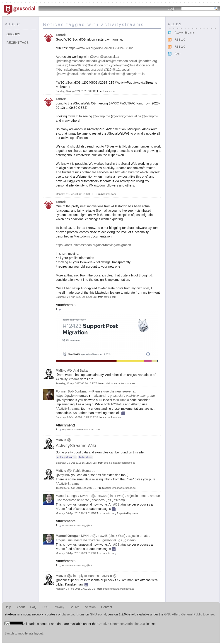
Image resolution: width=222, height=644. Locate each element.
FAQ (33, 607)
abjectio (132, 496)
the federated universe (73, 500)
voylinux (65, 475)
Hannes (93, 576)
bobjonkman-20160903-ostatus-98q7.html (81, 430)
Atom (71, 375)
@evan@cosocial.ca (105, 57)
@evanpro (149, 116)
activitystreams (66, 457)
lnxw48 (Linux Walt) (111, 496)
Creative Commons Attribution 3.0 (121, 624)
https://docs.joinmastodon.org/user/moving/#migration (93, 245)
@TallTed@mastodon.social (117, 61)
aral (62, 375)
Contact (106, 607)
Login (172, 9)
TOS (45, 607)
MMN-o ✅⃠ (63, 370)
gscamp (119, 500)
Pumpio (124, 400)
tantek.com (109, 91)
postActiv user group (140, 396)
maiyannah (100, 396)
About (21, 607)
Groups (13, 34)
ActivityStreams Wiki (76, 445)
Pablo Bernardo (84, 471)
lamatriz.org (109, 513)
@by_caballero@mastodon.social (79, 70)
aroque (155, 496)
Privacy (59, 607)
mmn (135, 513)
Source (75, 607)
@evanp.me (101, 116)
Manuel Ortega (66, 496)
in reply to (80, 576)
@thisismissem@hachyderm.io (123, 74)
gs (110, 500)
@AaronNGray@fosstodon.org (87, 65)
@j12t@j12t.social (117, 70)
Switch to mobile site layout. (24, 633)
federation (85, 457)
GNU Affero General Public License (189, 614)
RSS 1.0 (180, 40)
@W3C (114, 103)
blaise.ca (68, 614)
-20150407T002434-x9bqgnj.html (77, 525)
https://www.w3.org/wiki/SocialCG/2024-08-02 (101, 48)
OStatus (118, 404)
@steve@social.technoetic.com (78, 74)
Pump (137, 404)
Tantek (61, 35)
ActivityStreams (68, 379)
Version (90, 607)
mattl (144, 496)
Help (8, 607)
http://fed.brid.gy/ (127, 172)
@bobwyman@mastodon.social (132, 65)
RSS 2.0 (180, 47)
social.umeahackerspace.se (119, 383)
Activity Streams (185, 33)
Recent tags (17, 43)
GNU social (98, 614)
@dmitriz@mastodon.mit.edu (76, 61)
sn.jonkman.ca (113, 417)
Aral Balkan (81, 370)
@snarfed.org (147, 61)
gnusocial (117, 396)
